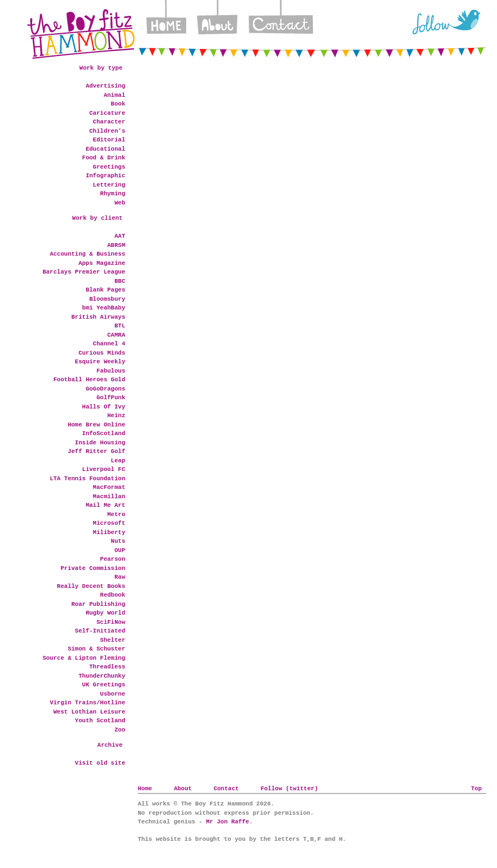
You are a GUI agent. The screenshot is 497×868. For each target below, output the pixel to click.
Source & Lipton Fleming (84, 658)
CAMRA (116, 335)
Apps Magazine (102, 263)
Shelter (113, 640)
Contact (281, 22)
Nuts (118, 541)
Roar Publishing (98, 604)
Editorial (109, 140)
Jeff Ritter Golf (96, 451)
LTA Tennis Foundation (87, 479)
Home (166, 22)
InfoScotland (104, 433)
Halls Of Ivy (104, 407)
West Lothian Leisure (89, 712)
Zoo (120, 730)
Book (118, 104)
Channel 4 (109, 344)
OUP (120, 550)
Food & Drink (104, 158)
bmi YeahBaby (104, 308)
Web (120, 203)
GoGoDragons (105, 389)
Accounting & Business (87, 254)
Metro (116, 514)
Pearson (113, 559)
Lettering (109, 185)
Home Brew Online (96, 425)
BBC (120, 281)
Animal (114, 95)
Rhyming (113, 194)
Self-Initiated (100, 631)
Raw (120, 577)
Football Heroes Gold (89, 380)
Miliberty (109, 532)
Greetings (109, 167)
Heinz (116, 416)
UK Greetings (104, 685)
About (217, 22)
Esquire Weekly (100, 362)
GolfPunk (111, 398)
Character (109, 122)
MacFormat (109, 487)
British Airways (98, 317)
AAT (120, 236)
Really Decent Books (91, 586)
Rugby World (105, 613)
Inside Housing (100, 443)
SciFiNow (111, 622)
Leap (118, 461)
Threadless (107, 667)
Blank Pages (105, 290)
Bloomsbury (107, 299)
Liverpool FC (104, 469)
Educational (105, 149)
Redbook (113, 595)
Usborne (113, 694)
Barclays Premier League (84, 272)
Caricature (107, 113)
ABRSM (116, 245)
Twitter (446, 22)
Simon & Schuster (96, 649)
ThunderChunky (102, 676)
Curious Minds (102, 353)
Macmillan (109, 497)
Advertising (105, 86)
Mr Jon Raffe (227, 822)
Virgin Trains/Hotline (87, 703)
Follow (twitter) (290, 789)
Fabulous (111, 371)
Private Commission (93, 568)
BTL (120, 326)
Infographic (105, 176)
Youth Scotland (100, 721)
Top (476, 789)
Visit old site (100, 763)
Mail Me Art (105, 505)
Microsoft (109, 523)
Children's (107, 131)
